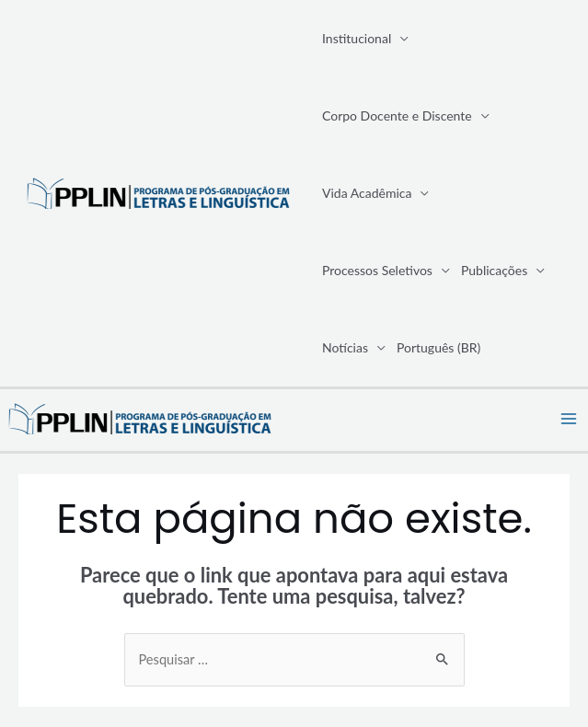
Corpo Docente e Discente (397, 115)
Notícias (345, 347)
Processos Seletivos (377, 270)
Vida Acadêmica (367, 193)
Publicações (494, 270)
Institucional (357, 38)
